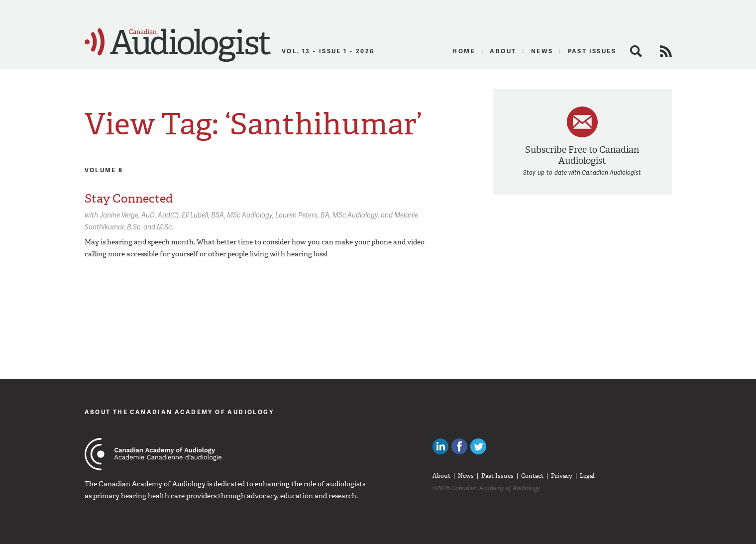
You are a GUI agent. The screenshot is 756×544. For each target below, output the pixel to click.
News (542, 51)
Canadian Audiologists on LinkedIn (440, 446)
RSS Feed (666, 51)
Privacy (562, 476)
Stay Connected (129, 199)
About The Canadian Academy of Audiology (179, 412)
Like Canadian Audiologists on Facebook (459, 446)
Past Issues (592, 51)
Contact (532, 476)
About (503, 51)
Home (464, 51)
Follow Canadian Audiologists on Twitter (478, 446)
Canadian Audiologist (178, 45)
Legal (587, 476)
